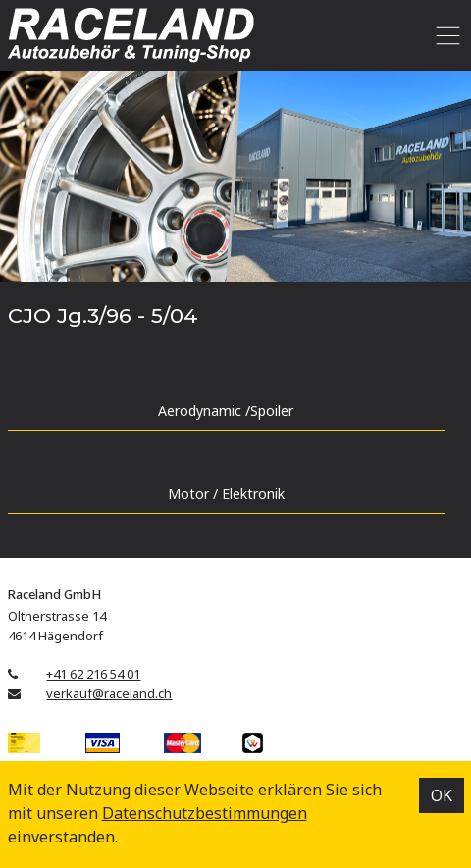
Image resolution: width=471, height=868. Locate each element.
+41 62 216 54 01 (93, 674)
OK (442, 795)
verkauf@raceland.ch (109, 693)
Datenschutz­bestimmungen (205, 813)
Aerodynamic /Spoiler (226, 410)
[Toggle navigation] (445, 35)
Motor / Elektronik (226, 494)
